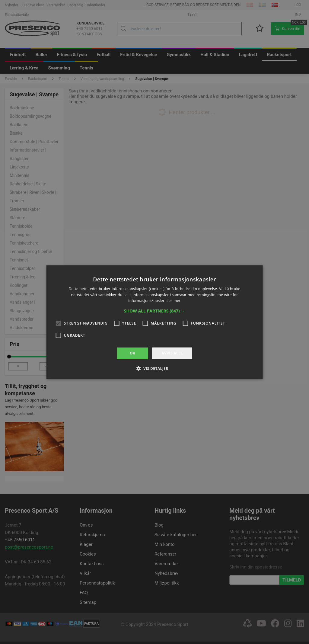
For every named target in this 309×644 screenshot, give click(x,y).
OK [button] (132, 353)
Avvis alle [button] (172, 353)
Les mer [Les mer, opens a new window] (174, 301)
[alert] (154, 322)
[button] (155, 311)
